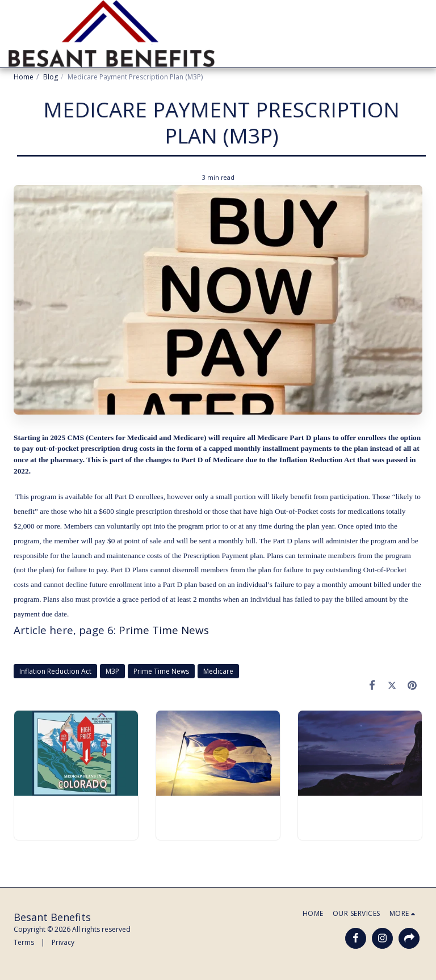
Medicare (218, 671)
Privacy (63, 942)
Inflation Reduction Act (55, 671)
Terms (24, 942)
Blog (51, 77)
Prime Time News (164, 630)
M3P (112, 671)
